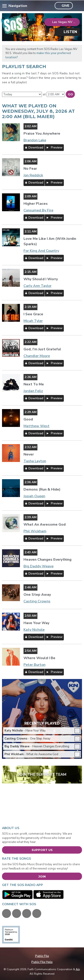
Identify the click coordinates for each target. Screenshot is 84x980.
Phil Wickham (35, 531)
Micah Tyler (33, 321)
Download (36, 147)
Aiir (78, 969)
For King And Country (41, 251)
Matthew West (37, 426)
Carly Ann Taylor (38, 286)
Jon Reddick (33, 175)
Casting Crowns (37, 601)
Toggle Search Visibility (77, 6)
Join (42, 876)
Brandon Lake (35, 140)
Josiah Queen (34, 496)
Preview (56, 147)
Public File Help (42, 962)
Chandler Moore (37, 356)
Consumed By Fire (38, 210)
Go (70, 94)
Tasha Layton (35, 461)
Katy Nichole (34, 630)
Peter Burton (34, 665)
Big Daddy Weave (39, 566)
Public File (42, 956)
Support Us (42, 850)
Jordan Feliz (33, 391)
